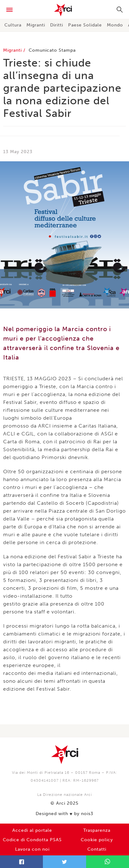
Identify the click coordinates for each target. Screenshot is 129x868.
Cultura (13, 25)
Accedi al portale (32, 830)
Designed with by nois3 (64, 814)
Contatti (97, 849)
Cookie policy (97, 840)
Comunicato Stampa (52, 50)
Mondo (115, 25)
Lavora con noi (32, 849)
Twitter (64, 862)
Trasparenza (97, 830)
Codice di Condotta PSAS (32, 840)
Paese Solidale (85, 25)
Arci (64, 10)
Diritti (57, 25)
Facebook (21, 862)
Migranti (36, 25)
